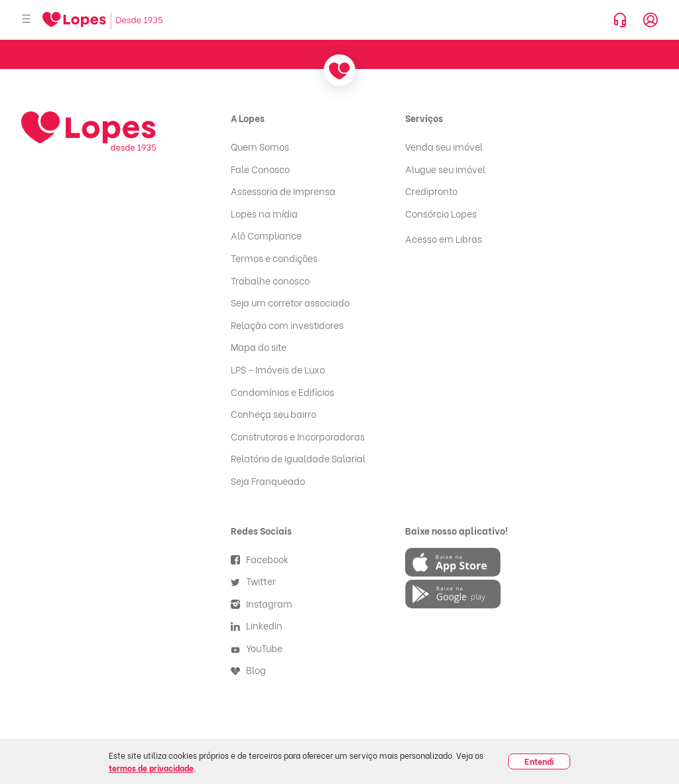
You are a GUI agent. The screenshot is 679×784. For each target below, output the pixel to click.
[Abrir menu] (27, 20)
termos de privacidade (151, 768)
